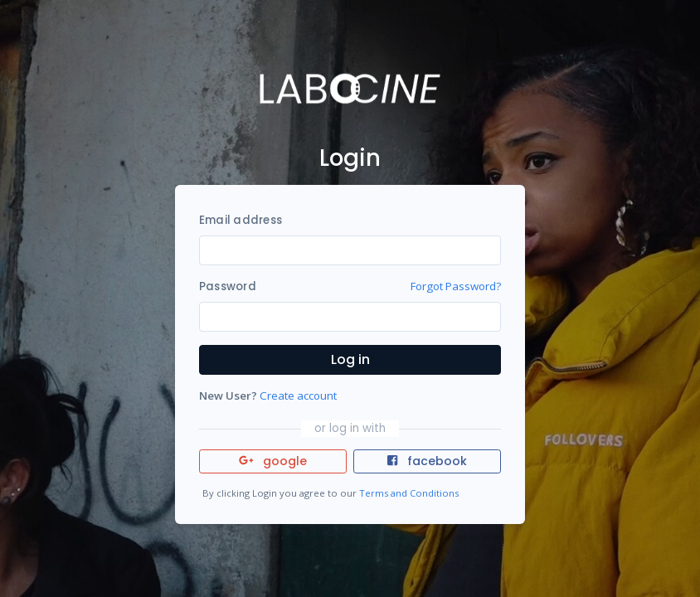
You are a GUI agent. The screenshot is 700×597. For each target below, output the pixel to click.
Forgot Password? (456, 286)
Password (228, 286)
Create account (298, 396)
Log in (350, 359)
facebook (427, 461)
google (273, 461)
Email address (241, 220)
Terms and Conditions (409, 493)
